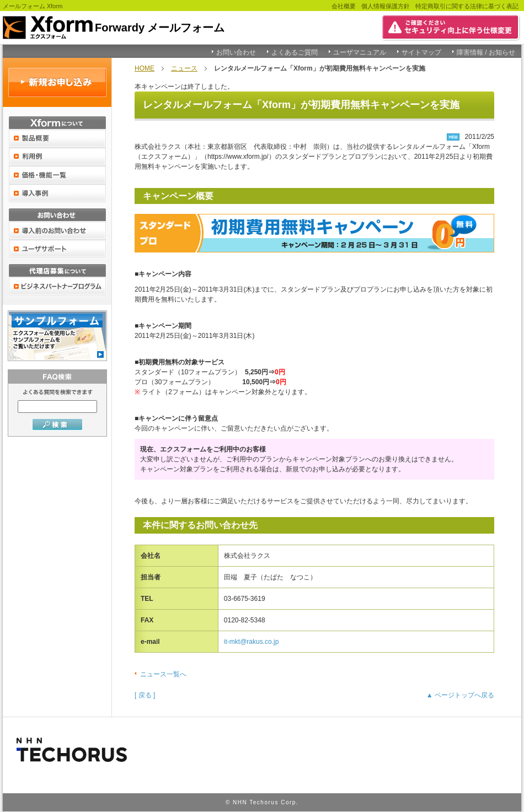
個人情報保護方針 (386, 6)
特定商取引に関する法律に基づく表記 (467, 6)
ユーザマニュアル (360, 52)
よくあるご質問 (295, 52)
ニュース (184, 68)
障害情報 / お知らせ (486, 52)
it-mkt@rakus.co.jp (252, 642)
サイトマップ (421, 52)
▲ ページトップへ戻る (460, 695)
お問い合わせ (236, 52)
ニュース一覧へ (163, 674)
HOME (145, 68)
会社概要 (344, 6)
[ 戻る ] (145, 695)
